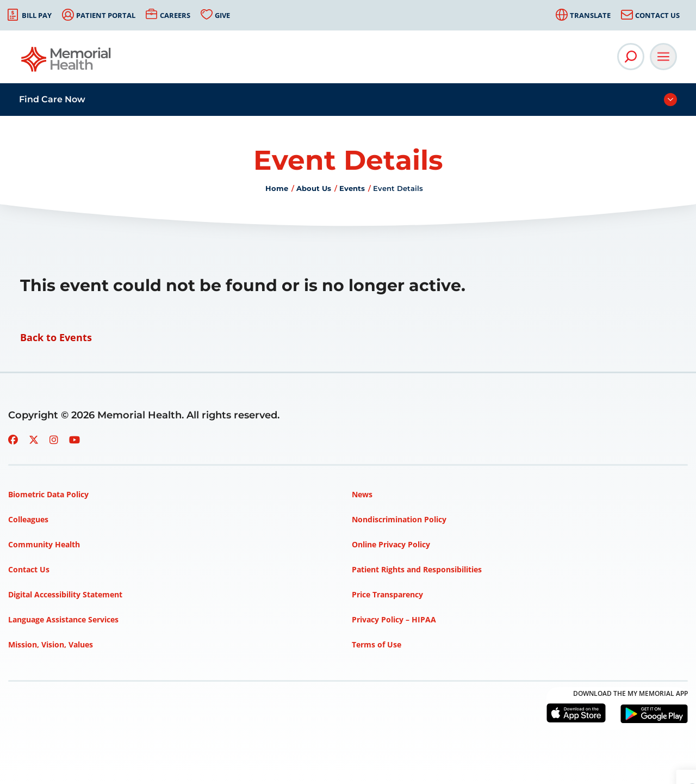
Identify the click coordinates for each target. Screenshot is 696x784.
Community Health (44, 544)
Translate (590, 15)
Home (277, 188)
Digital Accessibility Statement (65, 594)
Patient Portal (106, 15)
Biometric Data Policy (48, 494)
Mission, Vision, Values (51, 644)
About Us (314, 188)
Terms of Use (377, 644)
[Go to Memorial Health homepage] (67, 63)
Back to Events (56, 337)
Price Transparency (387, 594)
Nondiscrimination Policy (399, 519)
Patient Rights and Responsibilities (417, 569)
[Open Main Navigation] (663, 57)
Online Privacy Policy (391, 544)
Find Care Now (52, 99)
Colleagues (28, 519)
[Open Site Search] (631, 57)
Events (352, 188)
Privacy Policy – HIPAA (394, 619)
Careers (175, 15)
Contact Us (657, 15)
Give (222, 15)
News (362, 494)
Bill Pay (37, 15)
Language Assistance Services (63, 619)
